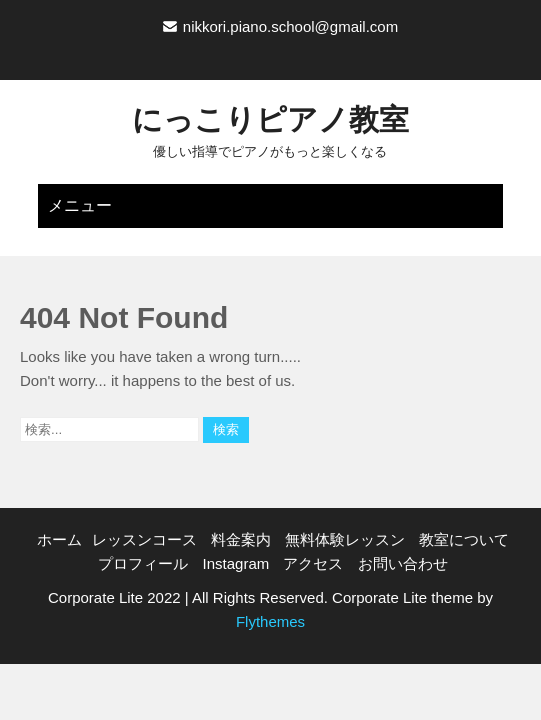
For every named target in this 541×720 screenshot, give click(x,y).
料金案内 (241, 539)
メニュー (80, 205)
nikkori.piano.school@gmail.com (290, 26)
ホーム (59, 539)
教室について (464, 539)
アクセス (313, 563)
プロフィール (143, 563)
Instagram (236, 563)
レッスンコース (144, 539)
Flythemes (270, 621)
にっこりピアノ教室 (270, 119)
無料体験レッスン (345, 539)
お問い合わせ (403, 563)
